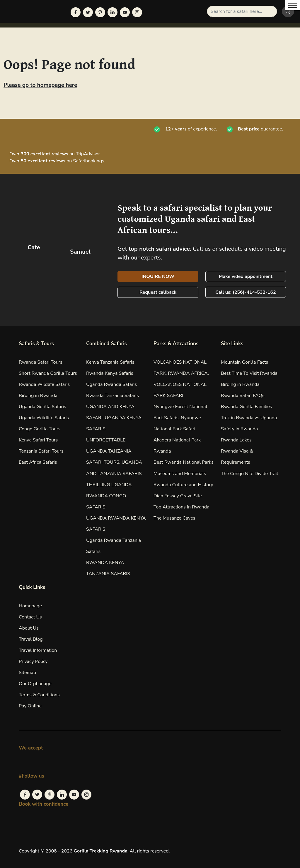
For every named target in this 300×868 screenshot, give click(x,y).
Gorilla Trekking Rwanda (100, 851)
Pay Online (30, 706)
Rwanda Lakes (236, 440)
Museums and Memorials (180, 474)
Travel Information (38, 650)
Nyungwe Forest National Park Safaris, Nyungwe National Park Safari (180, 418)
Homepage (30, 606)
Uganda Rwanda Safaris (111, 384)
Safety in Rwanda (239, 429)
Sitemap (27, 673)
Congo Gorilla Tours (40, 429)
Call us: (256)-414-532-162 (246, 292)
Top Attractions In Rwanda (181, 507)
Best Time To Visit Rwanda (249, 373)
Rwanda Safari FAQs (243, 396)
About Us (29, 628)
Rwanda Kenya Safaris (110, 373)
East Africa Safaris (38, 462)
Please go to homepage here (40, 85)
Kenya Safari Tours (38, 440)
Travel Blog (31, 639)
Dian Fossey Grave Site (178, 496)
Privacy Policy (33, 661)
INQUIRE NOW (158, 276)
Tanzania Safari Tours (41, 451)
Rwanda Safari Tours (41, 362)
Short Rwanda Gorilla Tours (48, 373)
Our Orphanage (35, 684)
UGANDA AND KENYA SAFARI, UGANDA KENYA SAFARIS (114, 418)
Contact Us (30, 617)
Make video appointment (246, 276)
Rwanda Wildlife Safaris (44, 384)
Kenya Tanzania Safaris (110, 362)
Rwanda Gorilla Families (247, 407)
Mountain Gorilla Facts (244, 362)
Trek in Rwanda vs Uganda (249, 418)
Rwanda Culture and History (183, 485)
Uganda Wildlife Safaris (44, 418)
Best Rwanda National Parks (184, 462)
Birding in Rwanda (38, 396)
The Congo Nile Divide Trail (249, 474)
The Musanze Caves (174, 518)
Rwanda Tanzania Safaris (112, 396)
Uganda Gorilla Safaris (42, 407)
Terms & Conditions (39, 695)
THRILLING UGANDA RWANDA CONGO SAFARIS (109, 496)
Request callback (158, 292)
